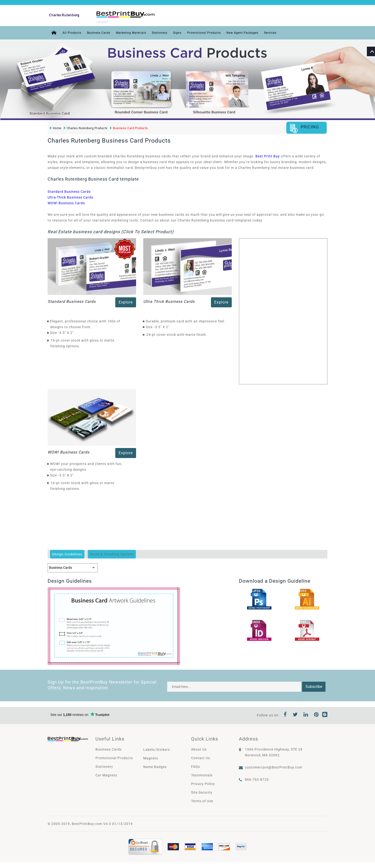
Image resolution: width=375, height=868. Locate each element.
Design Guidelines (67, 553)
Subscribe (314, 685)
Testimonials (202, 774)
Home (55, 127)
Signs (186, 32)
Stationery (167, 32)
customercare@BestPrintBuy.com (274, 766)
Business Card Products (128, 127)
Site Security (202, 791)
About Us (199, 748)
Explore (126, 301)
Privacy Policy (203, 783)
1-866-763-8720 (114, 21)
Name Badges (155, 766)
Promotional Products (215, 32)
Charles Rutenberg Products (85, 127)
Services (288, 32)
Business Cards (99, 32)
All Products (70, 32)
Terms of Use (202, 800)
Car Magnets (106, 774)
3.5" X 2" (68, 332)
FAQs (196, 765)
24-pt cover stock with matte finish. (177, 333)
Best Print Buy (268, 155)
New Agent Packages (258, 32)
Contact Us (201, 757)
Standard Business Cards (69, 190)
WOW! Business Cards (66, 202)
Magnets (151, 757)
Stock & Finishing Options (112, 553)
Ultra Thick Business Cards (70, 196)
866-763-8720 (257, 778)
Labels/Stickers (157, 748)
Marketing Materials (135, 32)
